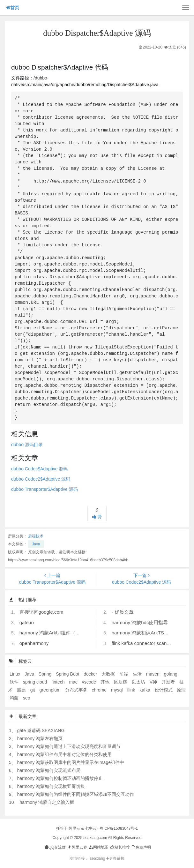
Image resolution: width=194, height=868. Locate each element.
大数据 (109, 674)
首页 (13, 8)
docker (91, 674)
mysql (117, 690)
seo (27, 698)
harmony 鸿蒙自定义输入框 (47, 802)
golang (171, 674)
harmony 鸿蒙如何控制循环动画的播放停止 (60, 778)
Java (36, 544)
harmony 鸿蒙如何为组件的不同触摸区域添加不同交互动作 (76, 794)
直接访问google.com (41, 612)
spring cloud (36, 682)
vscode (90, 682)
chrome (100, 690)
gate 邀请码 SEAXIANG (41, 730)
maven (153, 674)
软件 (15, 682)
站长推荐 (119, 847)
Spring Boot (68, 674)
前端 (124, 674)
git (33, 690)
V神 (154, 682)
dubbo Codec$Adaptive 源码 (39, 469)
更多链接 (115, 858)
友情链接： (79, 858)
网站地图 (98, 847)
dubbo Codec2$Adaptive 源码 (41, 479)
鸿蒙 (15, 698)
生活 (138, 674)
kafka (145, 690)
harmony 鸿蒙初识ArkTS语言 (143, 633)
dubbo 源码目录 (27, 445)
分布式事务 (77, 690)
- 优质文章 (123, 612)
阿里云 (74, 828)
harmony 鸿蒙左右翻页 (40, 738)
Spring (46, 674)
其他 (106, 682)
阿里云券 (77, 847)
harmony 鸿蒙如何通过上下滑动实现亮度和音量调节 (69, 746)
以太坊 (139, 682)
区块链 (121, 682)
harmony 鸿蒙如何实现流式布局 (49, 770)
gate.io (27, 622)
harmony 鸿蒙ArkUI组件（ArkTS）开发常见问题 (71, 633)
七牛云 (91, 828)
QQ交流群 (55, 847)
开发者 (169, 682)
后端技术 (36, 536)
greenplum (50, 690)
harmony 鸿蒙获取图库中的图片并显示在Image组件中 (71, 762)
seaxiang (98, 858)
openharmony (34, 643)
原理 (181, 690)
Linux (15, 674)
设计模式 (164, 690)
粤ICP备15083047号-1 (119, 828)
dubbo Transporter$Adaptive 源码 (45, 489)
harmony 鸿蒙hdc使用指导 (140, 622)
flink (132, 690)
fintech (59, 682)
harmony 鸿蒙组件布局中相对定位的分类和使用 (64, 754)
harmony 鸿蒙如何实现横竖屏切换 (51, 786)
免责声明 (141, 847)
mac (74, 682)
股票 (22, 690)
